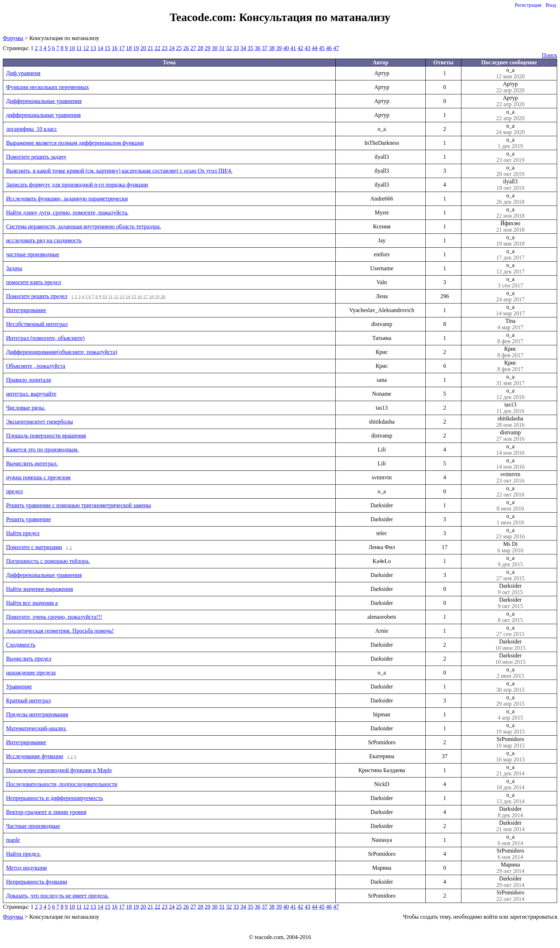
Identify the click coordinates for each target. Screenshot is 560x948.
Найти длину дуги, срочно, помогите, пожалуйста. (67, 213)
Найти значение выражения (39, 589)
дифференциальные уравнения (43, 115)
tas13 (510, 408)
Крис (510, 352)
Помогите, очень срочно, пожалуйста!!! (54, 617)
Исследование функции (34, 756)
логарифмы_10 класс (32, 129)
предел (14, 491)
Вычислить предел (29, 659)
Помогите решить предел (37, 296)
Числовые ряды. (26, 408)
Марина (510, 868)
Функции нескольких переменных (47, 87)
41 (293, 48)
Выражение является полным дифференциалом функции (75, 143)
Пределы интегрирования (37, 714)
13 (93, 48)
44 (315, 48)
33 (236, 48)
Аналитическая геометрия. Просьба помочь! (60, 631)
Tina (510, 324)
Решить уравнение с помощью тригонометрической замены (79, 505)
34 (243, 48)
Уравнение (19, 687)
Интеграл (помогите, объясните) (45, 338)
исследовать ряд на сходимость (44, 240)
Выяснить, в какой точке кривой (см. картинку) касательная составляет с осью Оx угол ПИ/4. (119, 171)
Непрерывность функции (37, 882)
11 (79, 48)
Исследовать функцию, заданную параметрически (67, 199)
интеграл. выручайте (31, 394)
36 (257, 48)
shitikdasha (510, 422)
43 (307, 48)
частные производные (33, 254)
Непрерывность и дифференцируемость (54, 798)
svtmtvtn (510, 478)
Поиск (549, 55)
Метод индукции (26, 868)
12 (86, 48)
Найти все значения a (32, 603)
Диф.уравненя (23, 73)
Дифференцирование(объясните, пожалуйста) (62, 352)
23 (165, 48)
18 (129, 48)
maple (13, 840)
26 (186, 48)
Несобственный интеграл (37, 324)
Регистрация (528, 5)
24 (172, 48)
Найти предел (23, 533)
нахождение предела (31, 673)
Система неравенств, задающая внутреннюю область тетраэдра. (84, 226)
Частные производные (33, 826)
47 (336, 48)
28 (200, 48)
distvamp (510, 436)
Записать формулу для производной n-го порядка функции (77, 185)
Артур (510, 87)
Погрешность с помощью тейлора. (48, 561)
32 (229, 48)
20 (143, 48)
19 (136, 48)
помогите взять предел (34, 282)
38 (272, 48)
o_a (510, 73)
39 (279, 48)
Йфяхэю (510, 227)
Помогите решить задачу (36, 157)
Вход (551, 5)
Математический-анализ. (36, 728)
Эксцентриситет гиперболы (39, 422)
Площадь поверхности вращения (46, 436)
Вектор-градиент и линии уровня (46, 812)
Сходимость (21, 645)
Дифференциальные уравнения (44, 101)
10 (72, 48)
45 (322, 48)
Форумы (13, 38)
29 (207, 48)
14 (100, 48)
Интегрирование (26, 310)
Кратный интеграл (28, 700)
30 (215, 48)
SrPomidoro (510, 742)
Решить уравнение (29, 519)
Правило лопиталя (29, 380)
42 (300, 48)
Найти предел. (23, 854)
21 (150, 48)
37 (265, 48)
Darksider (510, 589)
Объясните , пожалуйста (36, 366)
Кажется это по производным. (42, 450)
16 (115, 48)
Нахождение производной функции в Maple (59, 770)
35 (250, 48)
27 (193, 48)
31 (222, 48)
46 (329, 48)
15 (107, 48)
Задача (14, 268)
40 (286, 48)
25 (179, 48)
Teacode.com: (204, 17)
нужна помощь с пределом (38, 477)
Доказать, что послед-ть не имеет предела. (57, 896)
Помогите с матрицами (34, 547)
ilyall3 (510, 185)
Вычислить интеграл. (32, 463)
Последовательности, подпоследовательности (62, 784)
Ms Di (510, 547)
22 (157, 48)
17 (122, 48)
